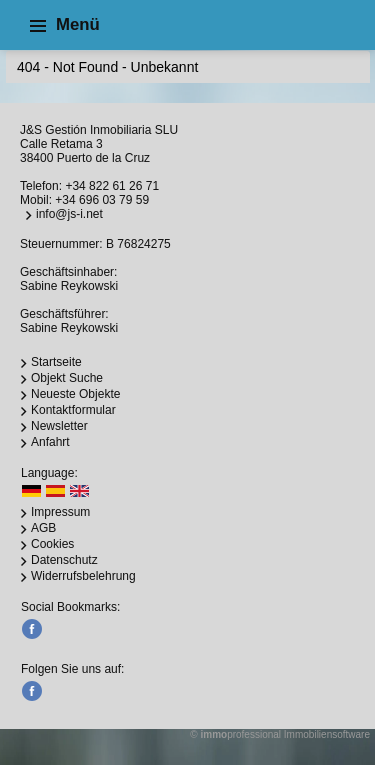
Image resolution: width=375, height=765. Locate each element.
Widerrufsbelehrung (83, 576)
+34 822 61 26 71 (112, 186)
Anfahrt (50, 442)
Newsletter (59, 426)
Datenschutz (64, 560)
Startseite (56, 362)
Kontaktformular (73, 410)
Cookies (52, 544)
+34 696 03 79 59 (102, 200)
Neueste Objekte (75, 394)
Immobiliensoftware (327, 734)
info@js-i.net (69, 214)
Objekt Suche (67, 378)
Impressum (60, 512)
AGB (43, 528)
